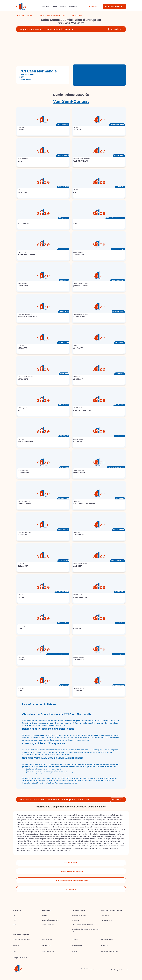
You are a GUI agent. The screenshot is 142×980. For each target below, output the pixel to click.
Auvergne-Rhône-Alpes (20, 958)
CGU (14, 920)
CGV (14, 925)
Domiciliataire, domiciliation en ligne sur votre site (86, 930)
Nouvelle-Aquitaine (107, 939)
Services (45, 916)
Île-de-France (46, 945)
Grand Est (104, 945)
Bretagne (75, 952)
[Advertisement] (71, 49)
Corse (14, 952)
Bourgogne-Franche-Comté (110, 952)
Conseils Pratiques (48, 925)
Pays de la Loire (47, 939)
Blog (14, 916)
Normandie (16, 945)
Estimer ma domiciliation (114, 6)
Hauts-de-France (77, 945)
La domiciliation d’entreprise (51, 920)
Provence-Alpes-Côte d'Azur (21, 939)
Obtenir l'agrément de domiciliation (82, 925)
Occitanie (75, 939)
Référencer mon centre (79, 916)
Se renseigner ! (116, 29)
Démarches (75, 920)
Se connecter (93, 6)
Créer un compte (106, 920)
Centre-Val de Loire (48, 952)
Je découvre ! (117, 800)
